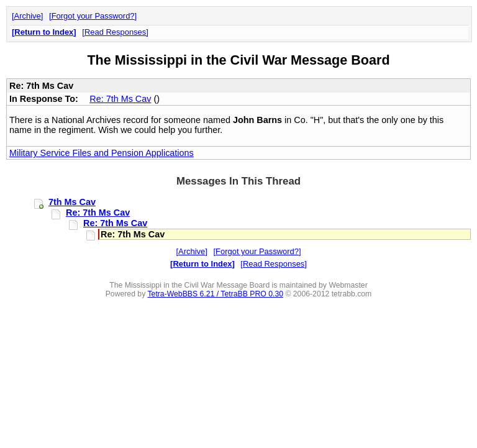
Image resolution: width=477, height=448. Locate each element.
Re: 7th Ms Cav (120, 99)
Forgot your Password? (93, 16)
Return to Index (44, 32)
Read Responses (115, 32)
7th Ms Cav (72, 202)
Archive (28, 16)
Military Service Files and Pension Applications (102, 153)
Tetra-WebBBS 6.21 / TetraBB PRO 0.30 (215, 294)
